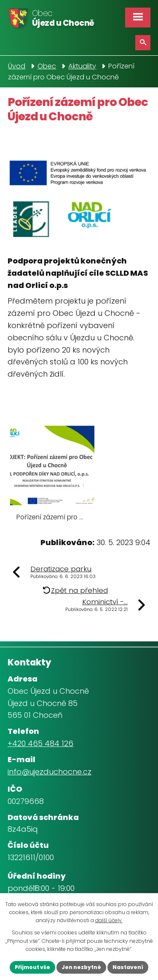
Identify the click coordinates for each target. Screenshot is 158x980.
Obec (47, 66)
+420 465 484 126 (40, 743)
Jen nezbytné (81, 967)
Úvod (17, 66)
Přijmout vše (32, 967)
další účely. (109, 920)
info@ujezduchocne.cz (50, 772)
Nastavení (128, 967)
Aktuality (82, 66)
